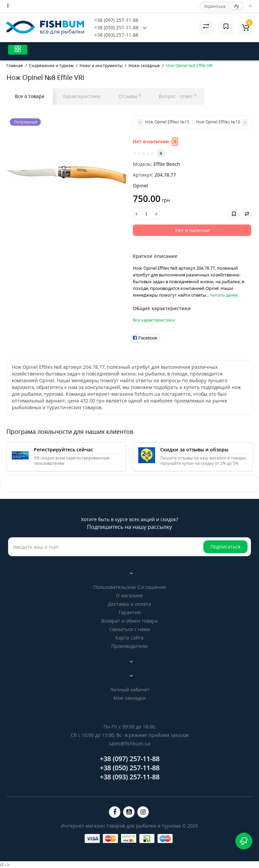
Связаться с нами (130, 629)
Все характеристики (154, 320)
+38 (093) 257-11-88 (116, 35)
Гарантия (130, 612)
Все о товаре (30, 96)
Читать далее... (225, 295)
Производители (129, 646)
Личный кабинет (130, 690)
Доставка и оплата (129, 604)
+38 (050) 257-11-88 (116, 27)
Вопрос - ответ (178, 96)
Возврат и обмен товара (129, 621)
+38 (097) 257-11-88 (116, 20)
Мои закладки (129, 698)
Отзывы (130, 96)
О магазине (129, 595)
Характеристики (82, 96)
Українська (215, 6)
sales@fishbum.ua (130, 743)
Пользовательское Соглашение (130, 587)
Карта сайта (129, 638)
